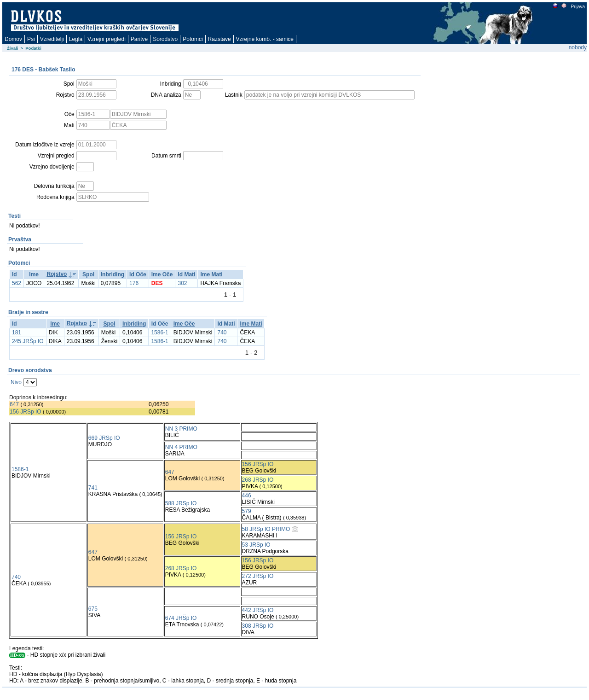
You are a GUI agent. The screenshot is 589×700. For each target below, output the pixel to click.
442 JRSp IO (258, 610)
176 (134, 283)
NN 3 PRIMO (181, 429)
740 (222, 332)
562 (17, 283)
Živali (13, 48)
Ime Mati (211, 274)
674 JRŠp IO (181, 618)
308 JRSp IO (258, 626)
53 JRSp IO (256, 545)
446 (247, 496)
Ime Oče (162, 274)
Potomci (193, 39)
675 (93, 609)
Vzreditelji (52, 39)
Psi (31, 39)
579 (247, 511)
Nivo (16, 382)
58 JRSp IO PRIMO (266, 529)
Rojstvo (57, 274)
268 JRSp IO (258, 480)
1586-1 (159, 332)
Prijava (577, 7)
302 (182, 283)
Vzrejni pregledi (107, 39)
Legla (76, 39)
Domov (13, 39)
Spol (88, 274)
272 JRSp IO (258, 576)
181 (17, 332)
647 (14, 404)
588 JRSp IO (181, 503)
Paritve (139, 39)
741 (93, 488)
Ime (34, 274)
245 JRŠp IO (28, 341)
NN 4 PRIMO (181, 447)
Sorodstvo (165, 39)
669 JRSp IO (104, 438)
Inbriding (113, 274)
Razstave (219, 39)
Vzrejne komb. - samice (265, 39)
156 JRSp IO (26, 412)
